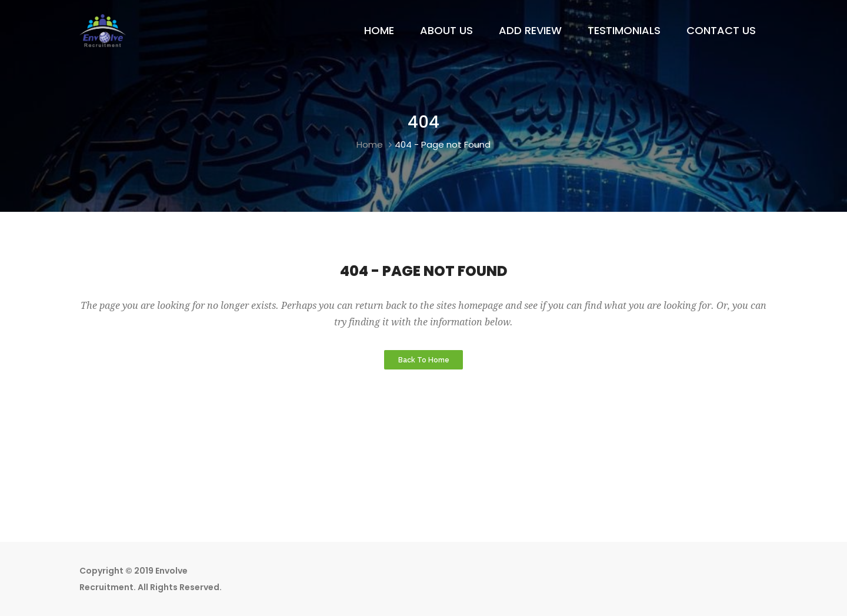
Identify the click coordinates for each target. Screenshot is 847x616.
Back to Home (424, 359)
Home (370, 144)
